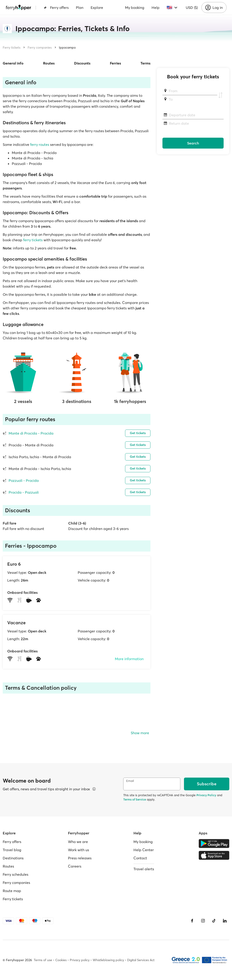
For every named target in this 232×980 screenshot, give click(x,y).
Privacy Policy (206, 795)
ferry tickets (32, 240)
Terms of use (43, 960)
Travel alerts (144, 869)
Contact (140, 858)
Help (156, 7)
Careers (75, 866)
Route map (12, 891)
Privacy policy (80, 960)
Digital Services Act (141, 960)
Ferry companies (40, 47)
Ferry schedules (16, 874)
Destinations (13, 858)
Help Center (144, 850)
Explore (97, 7)
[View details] (94, 789)
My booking (135, 7)
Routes (49, 63)
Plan (80, 7)
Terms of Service (135, 799)
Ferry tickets (12, 47)
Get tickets (138, 433)
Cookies (61, 960)
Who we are (78, 842)
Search (193, 143)
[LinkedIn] (225, 921)
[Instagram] (203, 921)
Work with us (79, 850)
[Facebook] (192, 921)
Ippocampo (67, 47)
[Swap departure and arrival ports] (220, 95)
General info (13, 63)
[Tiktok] (214, 921)
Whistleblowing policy (108, 960)
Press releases (80, 858)
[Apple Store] (214, 855)
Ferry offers (56, 7)
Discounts (82, 63)
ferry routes (39, 144)
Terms (145, 63)
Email (130, 781)
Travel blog (12, 850)
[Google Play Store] (214, 843)
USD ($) (192, 7)
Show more (140, 733)
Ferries (115, 63)
